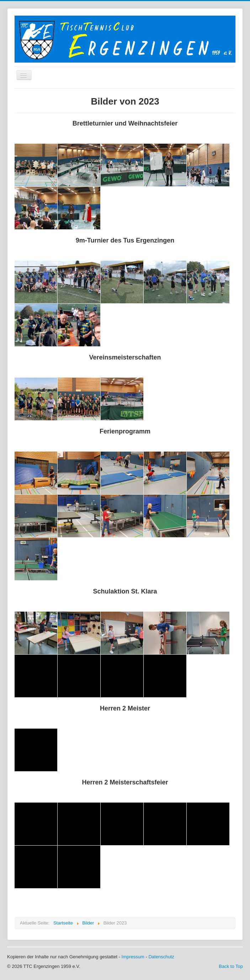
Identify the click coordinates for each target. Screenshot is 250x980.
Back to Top (231, 966)
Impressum (133, 957)
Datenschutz (161, 957)
